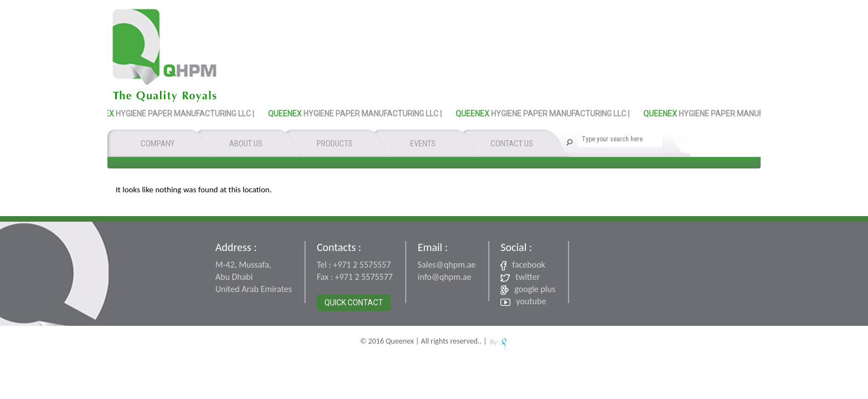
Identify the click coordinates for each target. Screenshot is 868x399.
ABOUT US (246, 144)
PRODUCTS (335, 144)
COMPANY (157, 144)
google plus (528, 289)
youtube (523, 301)
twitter (520, 277)
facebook (523, 265)
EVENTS (423, 144)
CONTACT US (512, 144)
